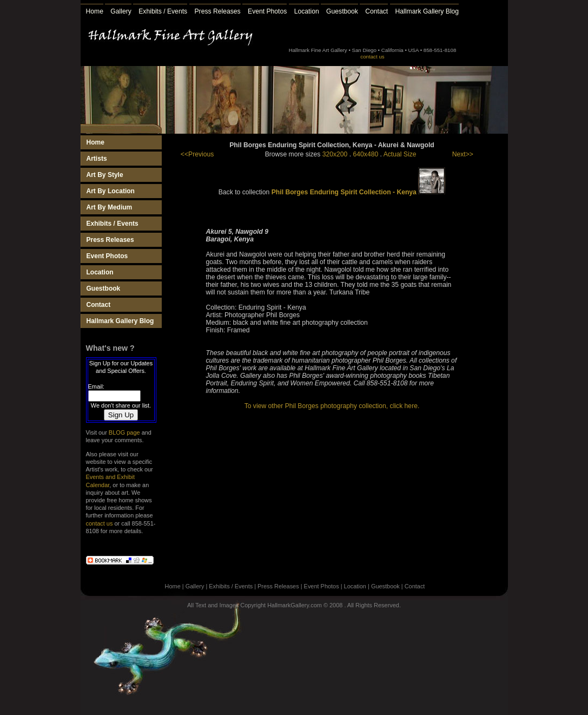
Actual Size (400, 154)
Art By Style (105, 175)
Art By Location (111, 191)
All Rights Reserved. (374, 605)
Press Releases (218, 11)
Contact (376, 11)
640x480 (366, 154)
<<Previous (197, 154)
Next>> (463, 154)
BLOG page (124, 432)
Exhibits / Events (163, 11)
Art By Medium (110, 207)
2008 (336, 605)
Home (95, 11)
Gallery (121, 11)
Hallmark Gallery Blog (427, 11)
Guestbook (342, 11)
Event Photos (267, 11)
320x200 (335, 154)
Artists (97, 159)
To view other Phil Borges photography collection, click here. (332, 406)
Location (307, 11)
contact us (372, 57)
